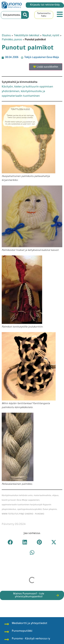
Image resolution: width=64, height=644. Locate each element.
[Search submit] (25, 15)
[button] (10, 542)
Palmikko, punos (12, 39)
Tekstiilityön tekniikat (27, 35)
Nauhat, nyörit (51, 35)
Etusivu (6, 35)
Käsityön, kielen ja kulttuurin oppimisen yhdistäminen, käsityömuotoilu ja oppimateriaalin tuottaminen (27, 92)
